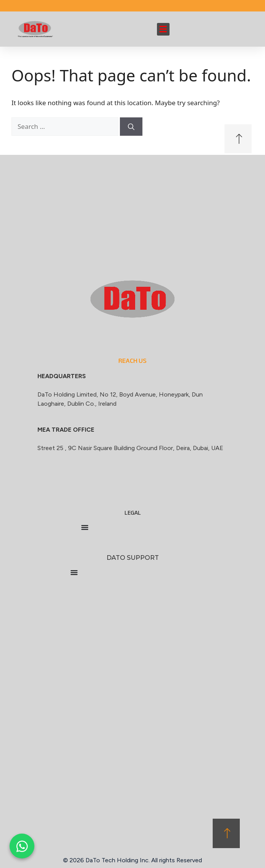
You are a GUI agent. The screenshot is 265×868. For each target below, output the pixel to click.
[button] (163, 29)
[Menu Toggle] (85, 527)
